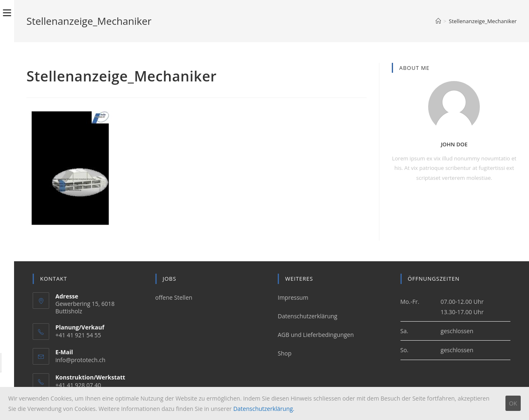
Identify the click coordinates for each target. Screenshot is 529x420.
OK (513, 403)
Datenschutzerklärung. (264, 409)
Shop (285, 353)
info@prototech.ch (80, 360)
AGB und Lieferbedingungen (316, 335)
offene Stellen (174, 297)
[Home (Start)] (438, 21)
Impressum (293, 297)
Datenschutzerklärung (307, 316)
